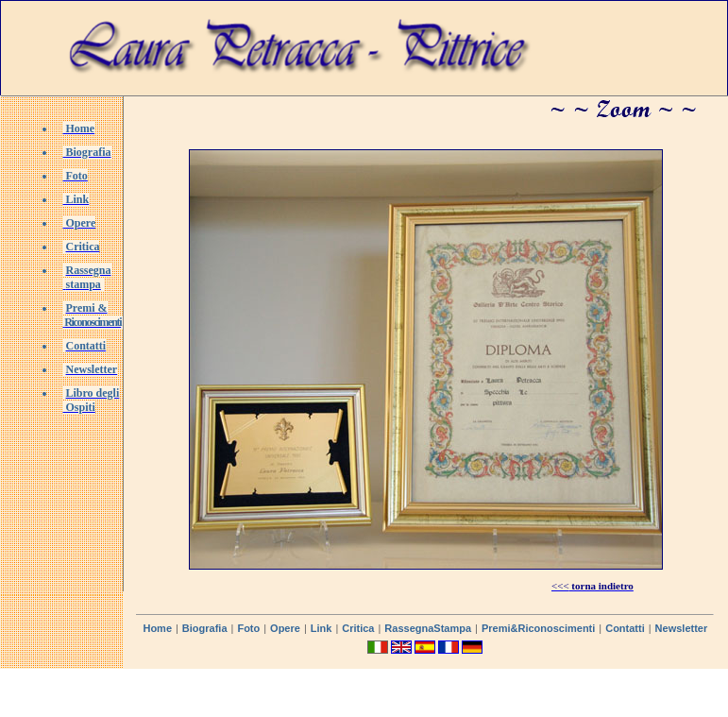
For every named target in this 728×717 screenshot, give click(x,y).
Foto (248, 628)
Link (322, 628)
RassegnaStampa (428, 628)
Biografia (205, 628)
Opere (285, 628)
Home (157, 628)
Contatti (625, 628)
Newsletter (682, 628)
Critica (358, 628)
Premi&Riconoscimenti (538, 628)
